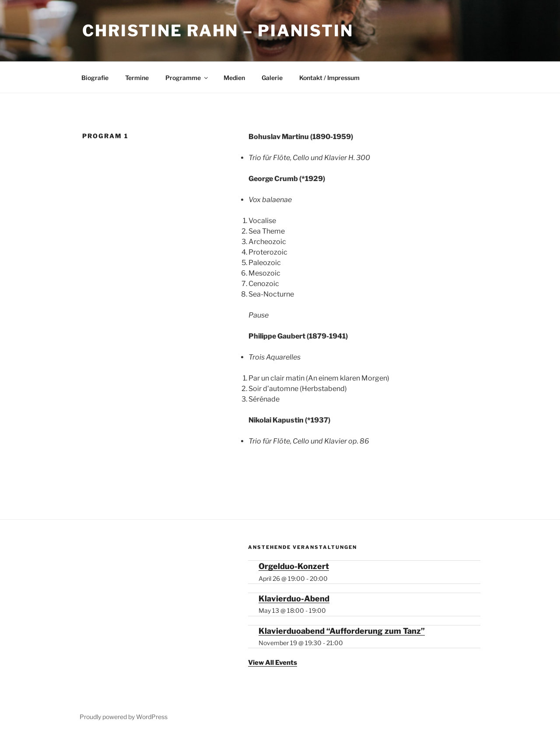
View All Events (273, 663)
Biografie (95, 78)
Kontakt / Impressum (329, 78)
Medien (234, 78)
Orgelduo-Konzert (294, 566)
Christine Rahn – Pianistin (218, 31)
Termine (137, 78)
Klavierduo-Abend (294, 599)
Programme (187, 78)
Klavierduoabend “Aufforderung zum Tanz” (342, 631)
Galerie (272, 78)
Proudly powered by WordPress (124, 717)
